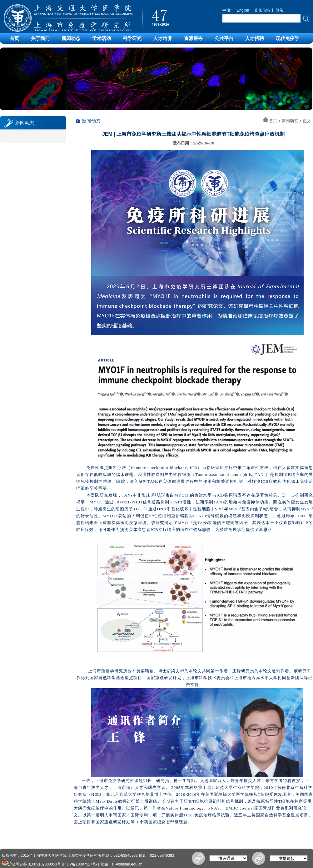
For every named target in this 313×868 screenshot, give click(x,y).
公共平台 (224, 38)
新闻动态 (71, 38)
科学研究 (132, 38)
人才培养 (163, 38)
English (243, 10)
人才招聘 (255, 38)
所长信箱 (262, 10)
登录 (280, 10)
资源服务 (193, 38)
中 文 (227, 10)
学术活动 (102, 38)
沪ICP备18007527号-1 (81, 864)
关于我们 (40, 38)
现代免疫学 (288, 38)
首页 (14, 38)
